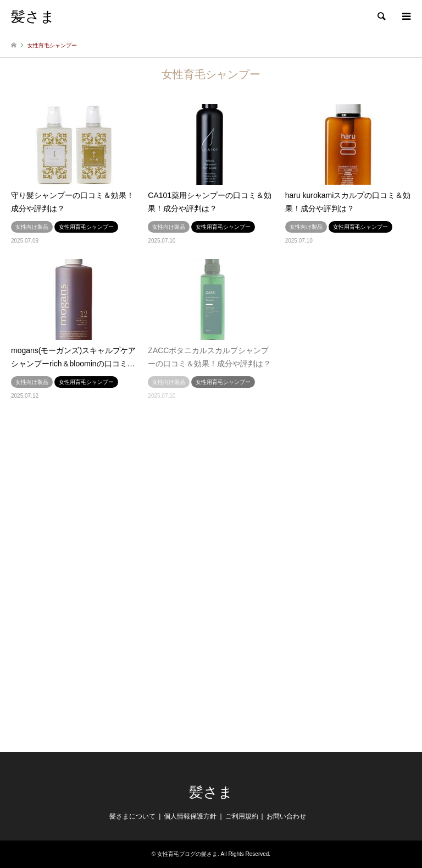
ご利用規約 (242, 816)
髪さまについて (132, 816)
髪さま (211, 792)
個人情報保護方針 (190, 816)
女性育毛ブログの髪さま (187, 854)
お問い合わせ (286, 816)
